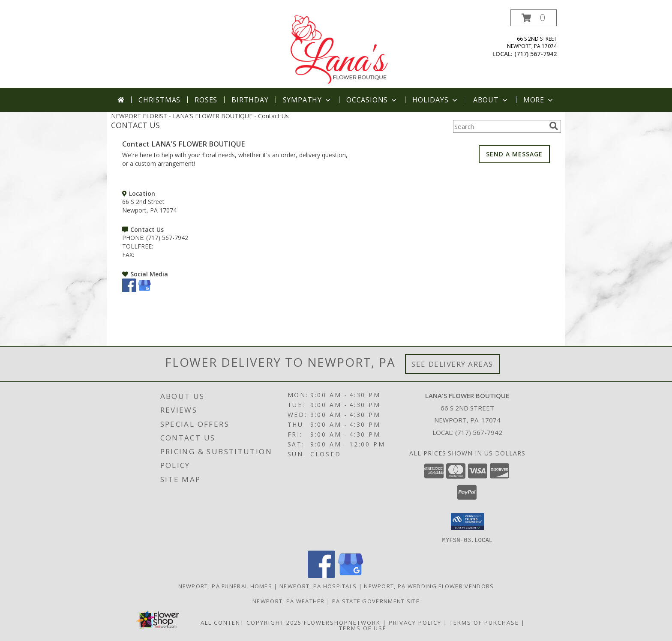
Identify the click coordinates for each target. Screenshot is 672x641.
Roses (206, 100)
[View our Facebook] (129, 290)
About (491, 100)
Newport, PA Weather (289, 601)
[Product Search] (499, 126)
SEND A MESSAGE (514, 154)
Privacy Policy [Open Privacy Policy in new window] (415, 622)
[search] (554, 126)
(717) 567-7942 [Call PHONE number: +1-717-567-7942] (167, 238)
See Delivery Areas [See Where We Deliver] (452, 364)
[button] (534, 18)
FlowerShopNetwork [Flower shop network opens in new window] (342, 622)
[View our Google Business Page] (144, 290)
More (539, 100)
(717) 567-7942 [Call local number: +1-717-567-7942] (535, 54)
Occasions (372, 100)
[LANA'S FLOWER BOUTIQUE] (337, 49)
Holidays (435, 100)
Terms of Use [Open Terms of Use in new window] (363, 628)
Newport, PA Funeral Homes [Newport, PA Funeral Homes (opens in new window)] (225, 586)
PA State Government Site (376, 601)
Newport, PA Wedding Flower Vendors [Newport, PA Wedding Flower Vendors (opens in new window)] (429, 586)
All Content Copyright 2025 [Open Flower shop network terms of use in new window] (251, 622)
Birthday (250, 100)
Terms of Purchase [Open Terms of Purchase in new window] (484, 622)
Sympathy (307, 100)
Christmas (159, 100)
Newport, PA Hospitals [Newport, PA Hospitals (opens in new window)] (318, 586)
